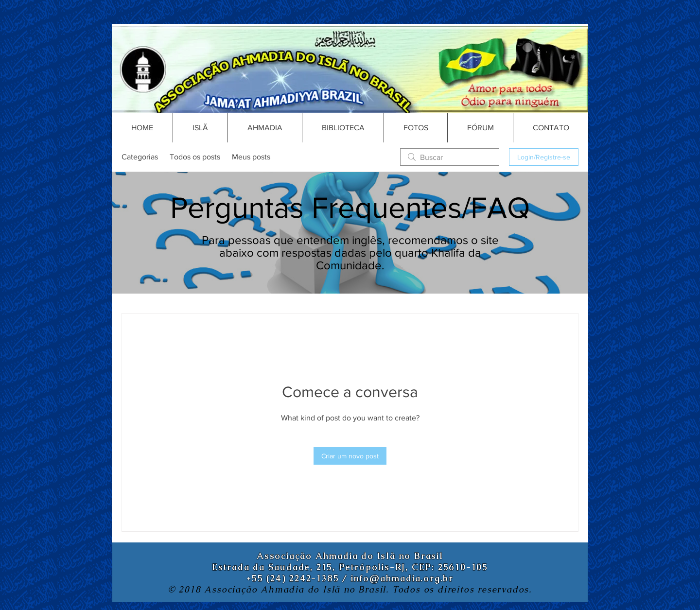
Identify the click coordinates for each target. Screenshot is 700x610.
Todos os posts (195, 157)
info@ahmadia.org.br (402, 578)
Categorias (140, 157)
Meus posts (251, 157)
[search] (450, 157)
